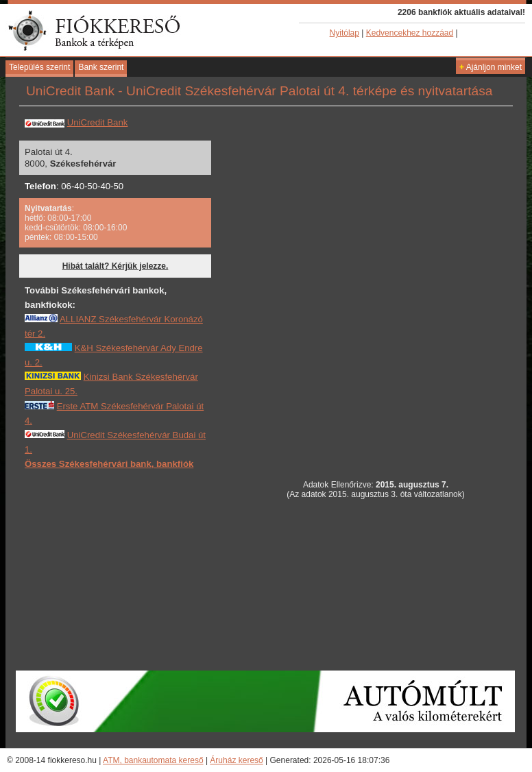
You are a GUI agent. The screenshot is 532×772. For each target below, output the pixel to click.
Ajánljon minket (491, 67)
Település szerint (39, 67)
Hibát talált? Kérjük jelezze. (116, 266)
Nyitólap (344, 33)
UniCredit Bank (98, 122)
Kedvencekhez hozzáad (410, 33)
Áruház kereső (236, 760)
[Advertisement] (128, 569)
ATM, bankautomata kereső (153, 760)
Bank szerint (101, 67)
